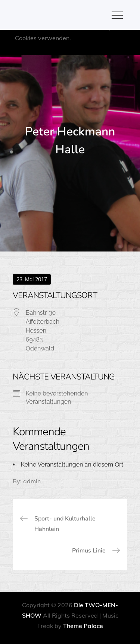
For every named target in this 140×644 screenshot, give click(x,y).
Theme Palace (83, 626)
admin (32, 481)
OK (87, 48)
